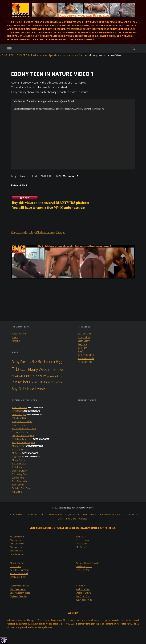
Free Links (71, 519)
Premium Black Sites (21, 432)
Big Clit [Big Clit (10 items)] (51, 362)
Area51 (81, 351)
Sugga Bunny (18, 457)
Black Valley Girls (19, 474)
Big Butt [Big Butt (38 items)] (39, 362)
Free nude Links (85, 362)
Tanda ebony (82, 544)
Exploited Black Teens (21, 488)
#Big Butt (16, 232)
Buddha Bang (18, 478)
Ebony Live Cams (19, 408)
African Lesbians (83, 540)
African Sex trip (19, 460)
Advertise (16, 341)
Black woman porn (86, 355)
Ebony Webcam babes (20, 593)
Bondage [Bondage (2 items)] (24, 370)
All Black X (17, 453)
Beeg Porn (82, 344)
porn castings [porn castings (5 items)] (55, 377)
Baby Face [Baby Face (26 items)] (20, 362)
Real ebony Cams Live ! (22, 439)
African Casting (19, 446)
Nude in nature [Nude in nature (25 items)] (34, 376)
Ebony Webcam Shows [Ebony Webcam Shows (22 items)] (46, 370)
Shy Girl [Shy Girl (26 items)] (18, 389)
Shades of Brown (19, 471)
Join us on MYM (17, 544)
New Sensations (17, 554)
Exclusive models (36, 515)
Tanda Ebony (18, 485)
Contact (83, 519)
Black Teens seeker (20, 481)
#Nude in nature (44, 232)
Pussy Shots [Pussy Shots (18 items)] (21, 382)
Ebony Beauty (84, 341)
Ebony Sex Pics (82, 570)
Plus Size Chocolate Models (24, 429)
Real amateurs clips (42, 56)
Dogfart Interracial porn (23, 436)
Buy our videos (72, 515)
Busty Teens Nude (86, 359)
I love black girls (19, 415)
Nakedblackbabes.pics (20, 570)
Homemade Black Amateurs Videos (77, 508)
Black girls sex (16, 547)
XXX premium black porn (23, 443)
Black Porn (82, 348)
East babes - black (18, 577)
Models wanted (19, 334)
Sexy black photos (84, 567)
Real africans (17, 467)
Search (134, 49)
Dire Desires (17, 411)
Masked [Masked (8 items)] (17, 376)
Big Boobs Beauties (18, 596)
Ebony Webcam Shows (111, 515)
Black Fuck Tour (19, 464)
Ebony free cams (19, 425)
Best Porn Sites (84, 334)
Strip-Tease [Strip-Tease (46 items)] (35, 389)
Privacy (15, 337)
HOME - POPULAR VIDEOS (14, 56)
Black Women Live (20, 450)
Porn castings (90, 515)
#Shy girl (60, 232)
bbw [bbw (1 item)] (30, 363)
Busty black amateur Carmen (72, 56)
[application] (73, 134)
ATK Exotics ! (17, 492)
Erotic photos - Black (19, 574)
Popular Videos (17, 515)
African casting (17, 563)
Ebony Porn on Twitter (22, 421)
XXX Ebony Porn (19, 418)
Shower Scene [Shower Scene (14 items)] (53, 382)
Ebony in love (84, 337)
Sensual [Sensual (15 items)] (36, 382)
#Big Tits (28, 232)
